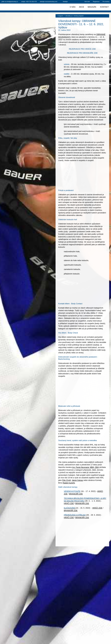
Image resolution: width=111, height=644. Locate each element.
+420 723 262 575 (29, 2)
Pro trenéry (106, 2)
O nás (73, 7)
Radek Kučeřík (69, 483)
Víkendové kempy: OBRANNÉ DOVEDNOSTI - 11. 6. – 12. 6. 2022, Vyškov (81, 24)
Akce (81, 7)
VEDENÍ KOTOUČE (72, 491)
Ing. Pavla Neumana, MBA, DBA (85, 467)
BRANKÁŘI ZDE (76, 494)
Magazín (61, 16)
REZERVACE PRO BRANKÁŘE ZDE (82, 53)
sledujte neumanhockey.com (49, 2)
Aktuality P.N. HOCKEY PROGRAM (75, 16)
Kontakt (104, 7)
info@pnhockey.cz (10, 2)
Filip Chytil (66, 480)
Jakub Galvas (77, 480)
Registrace (96, 2)
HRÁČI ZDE (69, 503)
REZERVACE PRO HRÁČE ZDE (82, 49)
